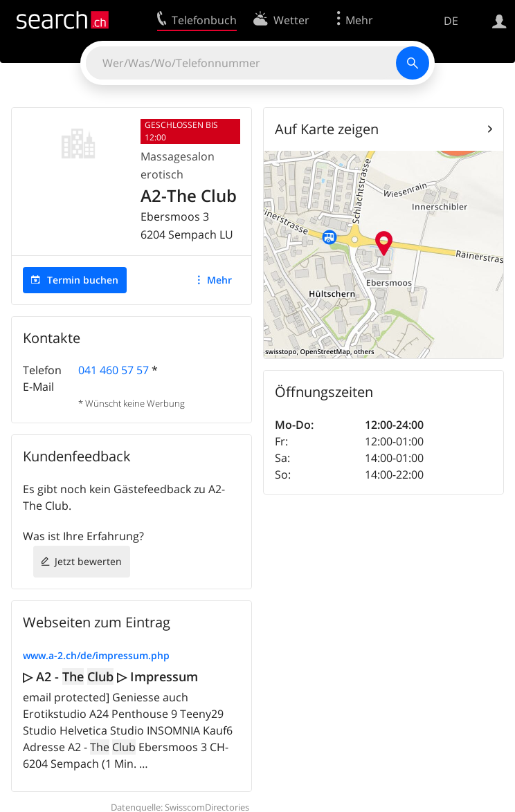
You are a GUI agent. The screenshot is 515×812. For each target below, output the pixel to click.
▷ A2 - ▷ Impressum (110, 676)
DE (451, 21)
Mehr (219, 280)
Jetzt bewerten (88, 561)
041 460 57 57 (114, 370)
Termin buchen (83, 280)
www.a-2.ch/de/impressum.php (96, 655)
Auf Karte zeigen (327, 129)
